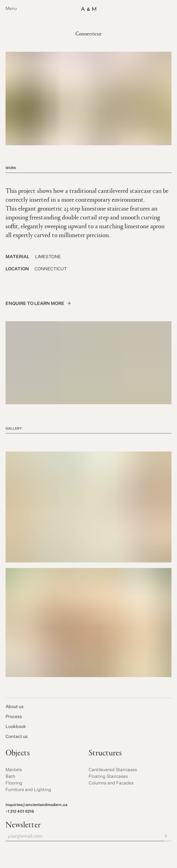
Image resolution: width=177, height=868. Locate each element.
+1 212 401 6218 (20, 812)
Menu (11, 9)
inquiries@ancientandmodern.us (36, 805)
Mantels (14, 770)
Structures (105, 753)
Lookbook (16, 727)
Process (14, 717)
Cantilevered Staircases (113, 770)
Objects (18, 753)
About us (14, 707)
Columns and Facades (111, 783)
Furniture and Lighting (28, 790)
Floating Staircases (108, 777)
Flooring (14, 783)
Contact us (17, 737)
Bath (10, 777)
